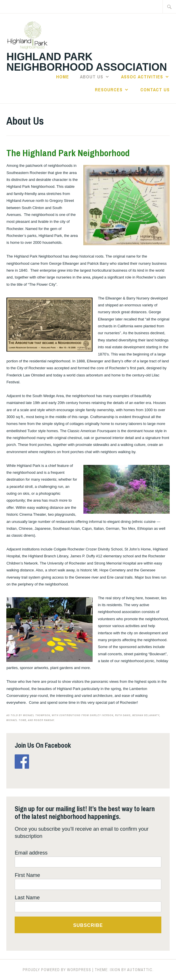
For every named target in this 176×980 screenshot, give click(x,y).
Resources (109, 90)
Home (63, 77)
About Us (92, 77)
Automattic (140, 970)
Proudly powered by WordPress (57, 970)
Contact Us (155, 90)
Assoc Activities (142, 77)
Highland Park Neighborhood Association (87, 62)
